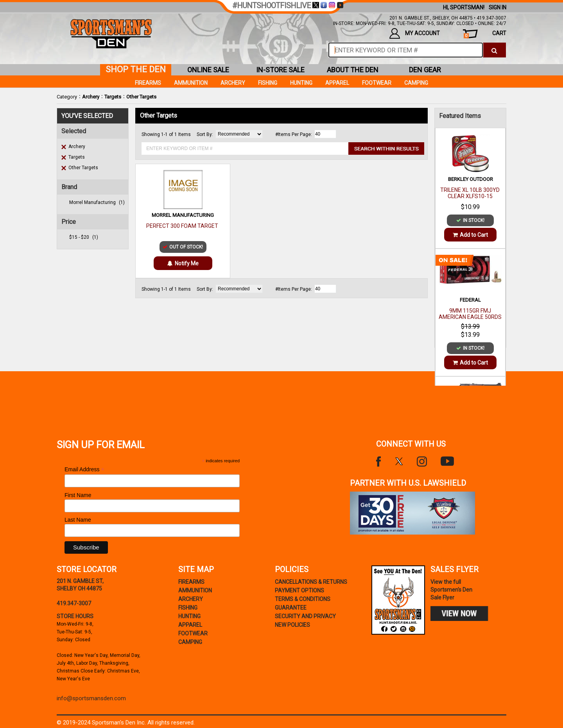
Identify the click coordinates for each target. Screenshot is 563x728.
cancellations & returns (311, 582)
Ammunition (191, 83)
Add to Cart (470, 235)
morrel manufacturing (97, 202)
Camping (416, 83)
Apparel (337, 83)
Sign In (498, 7)
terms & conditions (303, 599)
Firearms (148, 83)
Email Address (84, 470)
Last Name (78, 520)
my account (415, 33)
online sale (208, 70)
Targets (113, 97)
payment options (299, 590)
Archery (91, 97)
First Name (78, 495)
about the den (353, 70)
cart (485, 34)
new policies (292, 625)
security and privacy (305, 616)
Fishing (268, 83)
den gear (425, 70)
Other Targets (141, 97)
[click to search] (494, 50)
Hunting (301, 83)
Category (67, 97)
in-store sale (280, 70)
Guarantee (291, 608)
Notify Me (183, 263)
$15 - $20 (84, 237)
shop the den (136, 69)
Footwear (377, 83)
